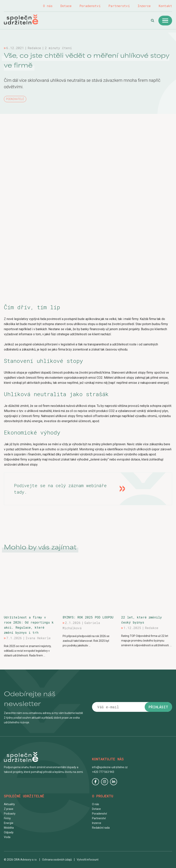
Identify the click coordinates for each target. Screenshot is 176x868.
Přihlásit (158, 707)
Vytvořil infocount (88, 860)
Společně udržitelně (25, 20)
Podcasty (10, 814)
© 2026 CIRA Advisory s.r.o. (21, 860)
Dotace (66, 6)
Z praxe (9, 809)
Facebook (96, 782)
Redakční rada (101, 828)
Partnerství (119, 6)
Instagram (105, 782)
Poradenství (90, 6)
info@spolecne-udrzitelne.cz (110, 767)
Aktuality (9, 804)
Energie (9, 823)
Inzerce (144, 6)
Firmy (7, 818)
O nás (48, 6)
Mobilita (9, 828)
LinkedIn (114, 782)
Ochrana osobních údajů (57, 860)
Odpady (9, 832)
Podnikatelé (15, 99)
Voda (7, 837)
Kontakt (165, 6)
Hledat (153, 21)
